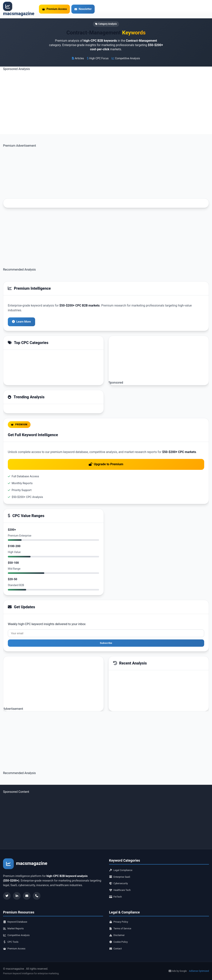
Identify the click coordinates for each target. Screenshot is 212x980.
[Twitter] (7, 886)
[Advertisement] (106, 97)
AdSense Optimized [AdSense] (199, 971)
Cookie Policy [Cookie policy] (120, 941)
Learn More (23, 310)
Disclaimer (118, 933)
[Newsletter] (27, 886)
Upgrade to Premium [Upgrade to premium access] (106, 453)
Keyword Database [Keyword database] (17, 918)
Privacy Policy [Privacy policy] (120, 918)
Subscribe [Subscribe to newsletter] (106, 633)
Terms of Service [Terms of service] (122, 925)
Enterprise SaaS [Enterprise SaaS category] (121, 869)
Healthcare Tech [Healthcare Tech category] (122, 884)
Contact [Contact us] (116, 948)
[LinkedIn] (17, 886)
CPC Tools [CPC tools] (12, 941)
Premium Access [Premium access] (16, 948)
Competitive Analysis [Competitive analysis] (19, 933)
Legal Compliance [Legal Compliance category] (123, 861)
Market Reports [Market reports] (15, 925)
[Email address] (106, 623)
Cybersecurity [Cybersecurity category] (120, 876)
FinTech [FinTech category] (116, 892)
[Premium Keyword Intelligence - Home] (19, 10)
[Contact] (37, 886)
